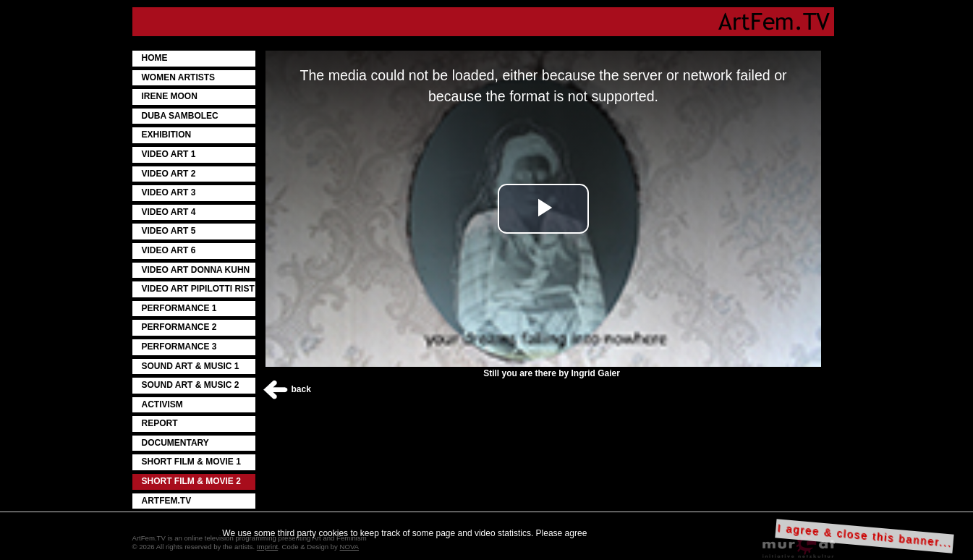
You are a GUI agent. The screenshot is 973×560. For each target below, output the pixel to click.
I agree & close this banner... (865, 536)
